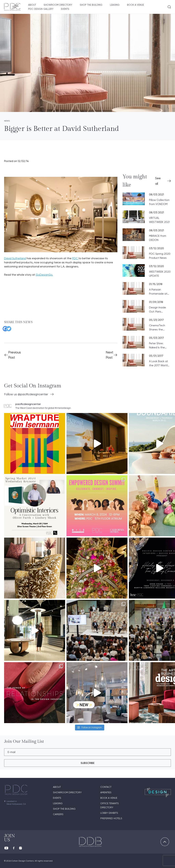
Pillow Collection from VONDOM (159, 202)
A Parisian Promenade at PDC (158, 292)
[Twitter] (8, 328)
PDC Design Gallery (41, 9)
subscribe (88, 763)
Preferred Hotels (111, 818)
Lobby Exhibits (109, 813)
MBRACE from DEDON (158, 238)
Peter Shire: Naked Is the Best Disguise (158, 346)
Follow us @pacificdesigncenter (26, 394)
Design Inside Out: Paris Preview (157, 310)
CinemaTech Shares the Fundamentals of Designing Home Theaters (160, 328)
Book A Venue (135, 5)
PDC (75, 258)
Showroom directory (58, 5)
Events (65, 9)
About (32, 5)
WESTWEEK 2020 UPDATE (160, 274)
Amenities (106, 792)
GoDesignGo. (44, 275)
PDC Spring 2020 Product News (160, 256)
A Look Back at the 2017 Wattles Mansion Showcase (160, 364)
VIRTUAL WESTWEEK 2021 (159, 220)
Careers (58, 814)
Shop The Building (91, 5)
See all (158, 181)
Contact (106, 787)
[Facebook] (4, 328)
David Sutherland (15, 258)
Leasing (115, 5)
